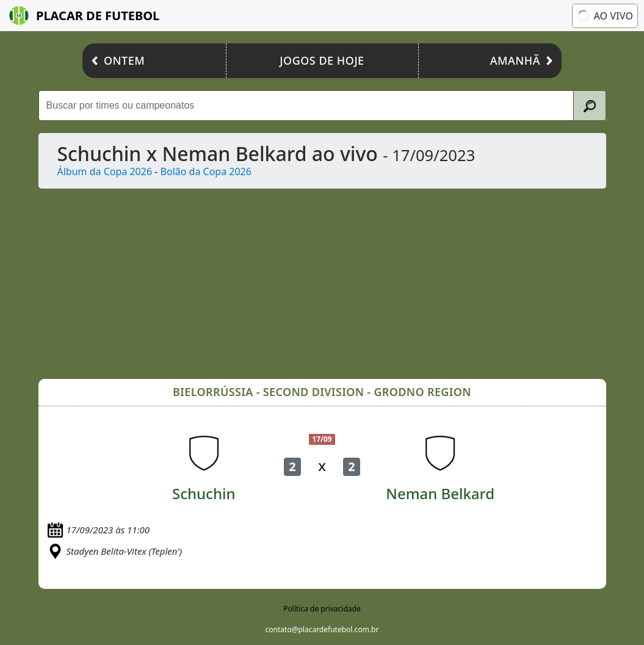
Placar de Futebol (84, 16)
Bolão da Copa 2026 (206, 171)
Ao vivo (604, 16)
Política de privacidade (322, 609)
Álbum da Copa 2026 (105, 171)
